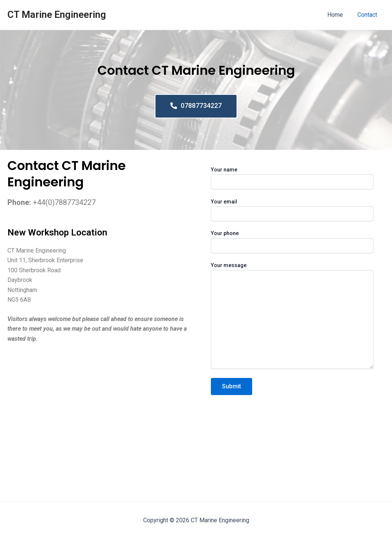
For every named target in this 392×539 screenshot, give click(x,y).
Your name (292, 178)
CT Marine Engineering (57, 15)
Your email (292, 210)
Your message (292, 317)
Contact (369, 15)
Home (339, 15)
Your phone (292, 242)
